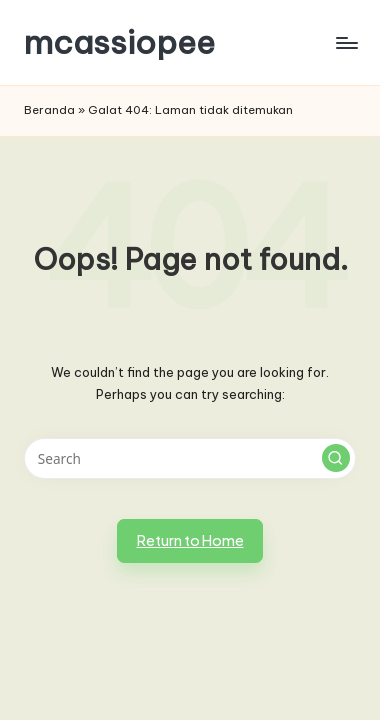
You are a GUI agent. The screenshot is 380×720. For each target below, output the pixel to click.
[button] (336, 458)
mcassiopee (119, 42)
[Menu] (346, 42)
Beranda (49, 110)
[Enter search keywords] (190, 459)
